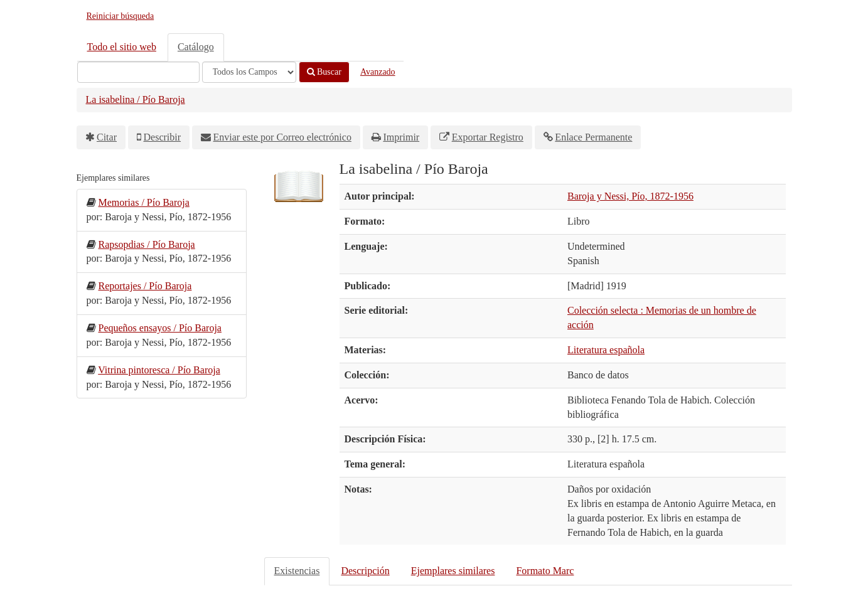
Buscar (324, 72)
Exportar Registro (488, 137)
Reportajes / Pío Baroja (145, 286)
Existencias (297, 571)
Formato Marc (545, 571)
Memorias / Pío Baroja (144, 202)
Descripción (365, 571)
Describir (163, 137)
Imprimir (401, 137)
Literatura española (606, 350)
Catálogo (196, 47)
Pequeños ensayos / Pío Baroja (160, 328)
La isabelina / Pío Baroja (136, 99)
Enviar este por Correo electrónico (282, 137)
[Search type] (249, 72)
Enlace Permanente (593, 137)
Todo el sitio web (122, 47)
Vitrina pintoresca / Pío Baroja (159, 370)
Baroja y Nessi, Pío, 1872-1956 (630, 196)
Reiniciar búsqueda (121, 16)
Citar (107, 137)
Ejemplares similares (453, 571)
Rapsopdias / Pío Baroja (147, 244)
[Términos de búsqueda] (138, 72)
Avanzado (378, 72)
